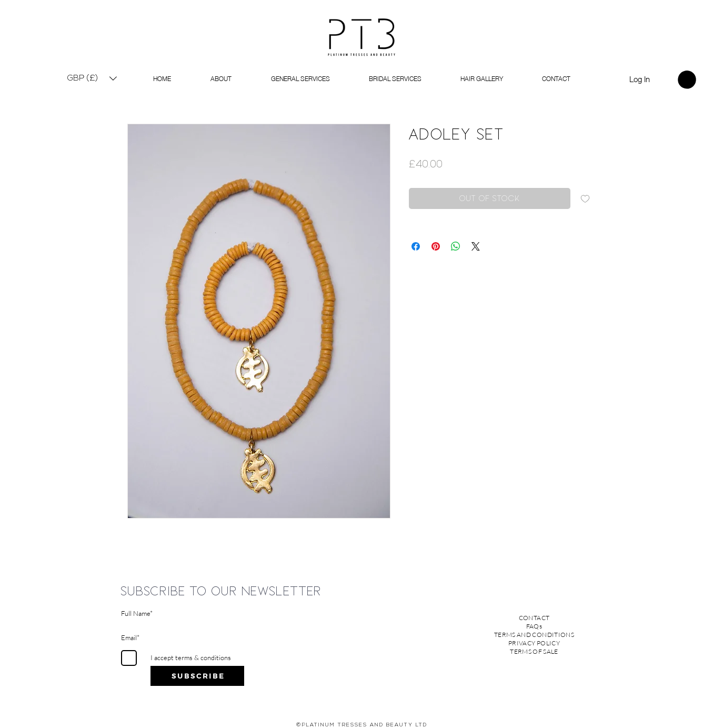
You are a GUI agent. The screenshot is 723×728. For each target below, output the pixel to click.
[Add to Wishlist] (585, 198)
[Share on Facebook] (416, 246)
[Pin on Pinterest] (436, 246)
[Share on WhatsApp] (456, 246)
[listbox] (92, 78)
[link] (687, 80)
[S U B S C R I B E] (197, 676)
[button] (92, 78)
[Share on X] (476, 246)
